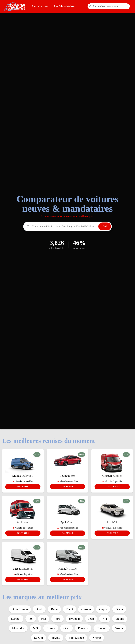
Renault (102, 628)
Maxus (120, 619)
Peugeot (83, 628)
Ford (57, 619)
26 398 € (23, 487)
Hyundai (74, 619)
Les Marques (40, 6)
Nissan (51, 628)
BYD (70, 609)
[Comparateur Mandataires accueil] (15, 6)
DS (31, 619)
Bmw (54, 609)
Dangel (16, 619)
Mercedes (18, 628)
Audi (39, 609)
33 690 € (23, 533)
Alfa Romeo (20, 609)
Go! (105, 226)
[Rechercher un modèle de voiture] (109, 6)
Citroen (86, 609)
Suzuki (39, 638)
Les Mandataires (64, 6)
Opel (67, 628)
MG (35, 628)
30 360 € (68, 580)
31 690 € (23, 580)
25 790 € (68, 533)
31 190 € (112, 487)
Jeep (91, 619)
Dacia (119, 609)
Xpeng (97, 638)
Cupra (103, 609)
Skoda (119, 628)
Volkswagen (76, 638)
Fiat (44, 619)
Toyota (56, 638)
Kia (105, 619)
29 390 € (68, 487)
